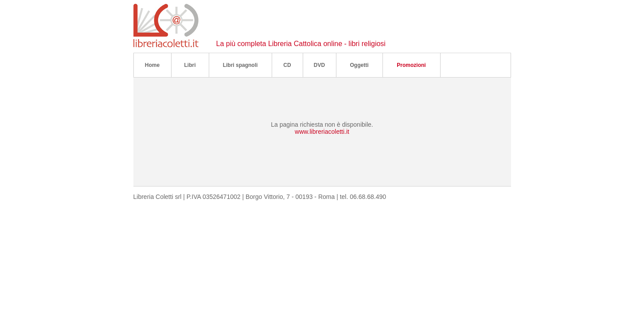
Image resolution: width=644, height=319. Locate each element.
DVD (319, 65)
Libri (190, 65)
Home (152, 65)
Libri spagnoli (240, 65)
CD (287, 65)
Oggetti (359, 65)
